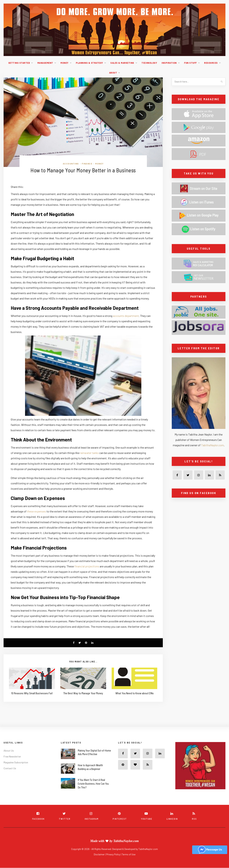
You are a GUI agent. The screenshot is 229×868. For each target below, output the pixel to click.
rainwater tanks (89, 453)
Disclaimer (99, 854)
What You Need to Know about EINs (135, 693)
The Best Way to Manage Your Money (83, 693)
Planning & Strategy (89, 63)
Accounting (71, 164)
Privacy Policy (114, 854)
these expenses (36, 511)
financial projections (87, 566)
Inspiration (169, 63)
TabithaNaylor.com (212, 445)
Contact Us (10, 768)
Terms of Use (129, 854)
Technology (149, 63)
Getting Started (19, 63)
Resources (211, 63)
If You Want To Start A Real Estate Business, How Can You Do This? (93, 784)
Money (64, 63)
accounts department (126, 316)
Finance (87, 164)
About (113, 73)
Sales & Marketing (122, 63)
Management (45, 63)
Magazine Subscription (16, 762)
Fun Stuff (190, 63)
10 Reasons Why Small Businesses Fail (32, 693)
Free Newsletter (12, 756)
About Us (9, 751)
